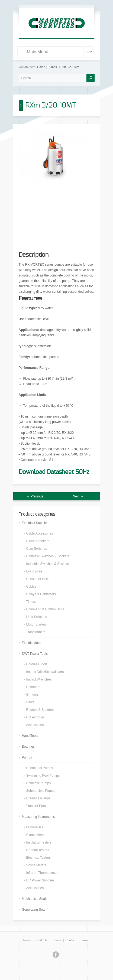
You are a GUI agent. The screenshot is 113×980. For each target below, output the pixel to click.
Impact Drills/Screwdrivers (45, 672)
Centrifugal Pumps (40, 768)
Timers (31, 602)
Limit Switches (37, 617)
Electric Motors (33, 643)
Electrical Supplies (35, 523)
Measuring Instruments (38, 817)
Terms (84, 940)
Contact (70, 940)
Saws (30, 702)
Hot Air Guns (35, 717)
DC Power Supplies (40, 880)
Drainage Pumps (38, 798)
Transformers (36, 632)
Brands (56, 940)
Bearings (28, 747)
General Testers (38, 850)
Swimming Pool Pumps (43, 776)
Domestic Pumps (39, 783)
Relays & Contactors (41, 594)
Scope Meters (36, 865)
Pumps (52, 67)
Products (41, 940)
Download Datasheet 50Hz (54, 472)
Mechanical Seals (35, 899)
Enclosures (34, 571)
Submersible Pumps (41, 791)
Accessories (35, 725)
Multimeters (35, 827)
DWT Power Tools (35, 654)
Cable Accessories (40, 533)
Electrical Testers (38, 858)
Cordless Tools (37, 664)
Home (41, 67)
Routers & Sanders (40, 710)
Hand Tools (30, 736)
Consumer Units (38, 579)
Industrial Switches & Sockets (48, 564)
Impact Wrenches (39, 679)
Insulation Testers (39, 842)
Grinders (33, 695)
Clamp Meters (36, 835)
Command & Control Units (45, 609)
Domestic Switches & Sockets (48, 556)
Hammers (33, 687)
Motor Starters (37, 624)
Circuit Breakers (38, 541)
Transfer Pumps (38, 806)
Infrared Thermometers (43, 873)
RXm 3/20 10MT (70, 67)
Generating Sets (34, 910)
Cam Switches (37, 549)
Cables (31, 587)
